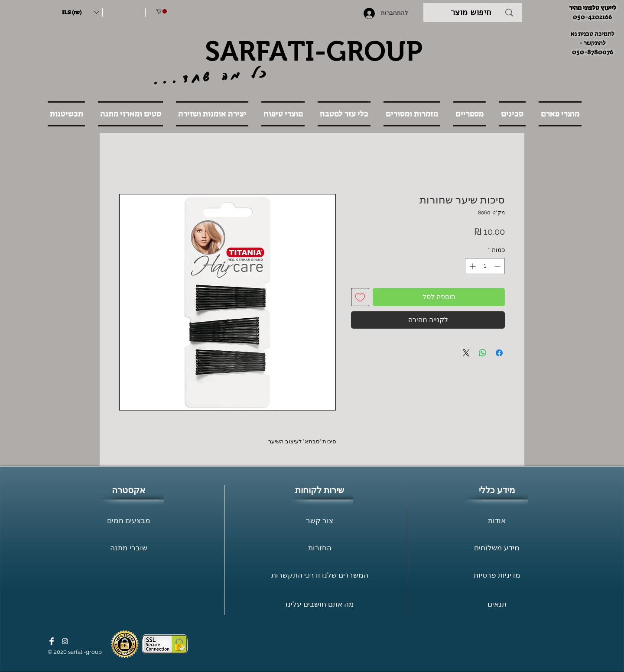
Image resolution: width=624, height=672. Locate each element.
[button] (80, 13)
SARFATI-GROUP (314, 51)
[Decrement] (498, 266)
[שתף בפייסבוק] (499, 353)
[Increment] (472, 266)
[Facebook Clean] (52, 641)
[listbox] (80, 13)
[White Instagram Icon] (65, 641)
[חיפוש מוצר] (471, 13)
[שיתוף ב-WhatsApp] (483, 353)
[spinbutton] (485, 266)
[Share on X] (466, 353)
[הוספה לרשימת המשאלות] (360, 297)
